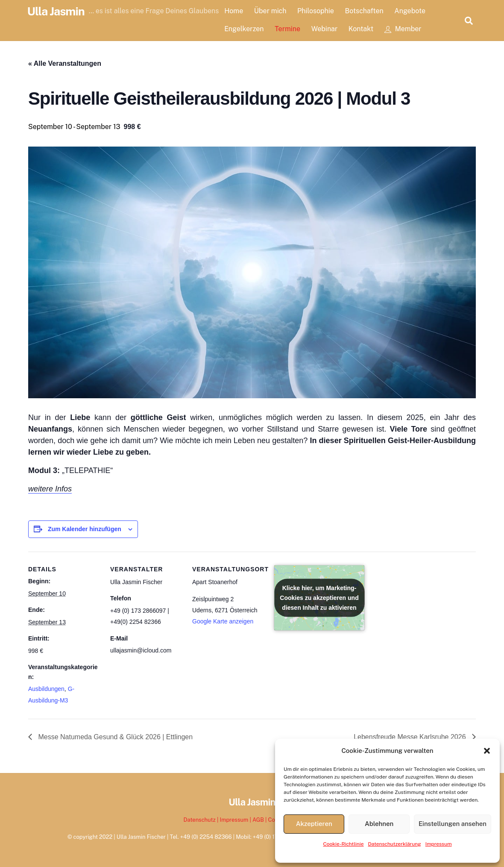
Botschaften (364, 11)
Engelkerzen (244, 29)
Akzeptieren (314, 824)
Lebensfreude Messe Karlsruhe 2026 (411, 737)
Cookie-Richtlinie (343, 844)
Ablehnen (379, 824)
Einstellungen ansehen (453, 824)
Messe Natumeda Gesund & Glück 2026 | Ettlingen (114, 737)
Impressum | (236, 820)
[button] (487, 751)
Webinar (325, 29)
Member (403, 29)
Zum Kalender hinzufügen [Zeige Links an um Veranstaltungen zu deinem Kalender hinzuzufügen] (85, 529)
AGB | (260, 820)
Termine (288, 29)
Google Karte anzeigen (223, 621)
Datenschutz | (202, 820)
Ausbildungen (46, 689)
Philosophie (316, 11)
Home (234, 11)
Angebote (410, 11)
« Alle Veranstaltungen (65, 63)
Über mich (270, 11)
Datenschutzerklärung (395, 844)
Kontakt (361, 29)
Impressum (439, 844)
